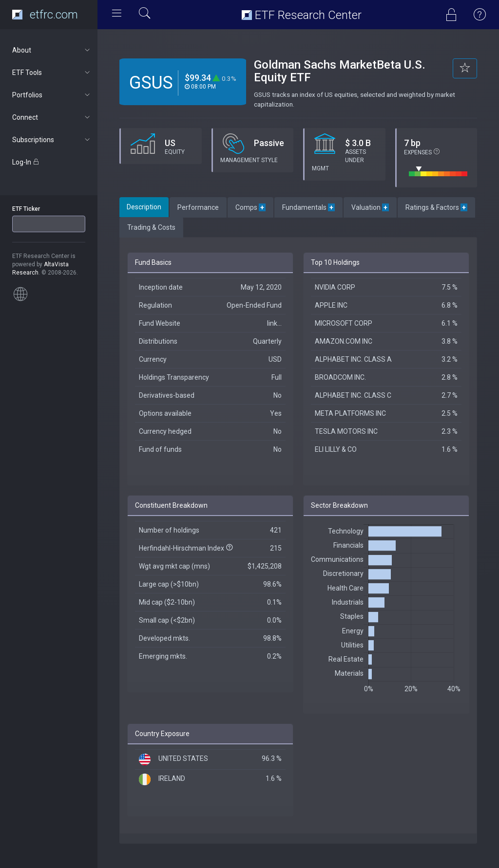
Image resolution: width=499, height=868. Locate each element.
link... (274, 323)
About (52, 50)
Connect (52, 117)
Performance (198, 207)
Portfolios (52, 95)
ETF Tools (52, 73)
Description (144, 207)
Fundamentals (308, 207)
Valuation (370, 207)
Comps (250, 207)
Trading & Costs (151, 227)
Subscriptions (52, 140)
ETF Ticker (26, 209)
